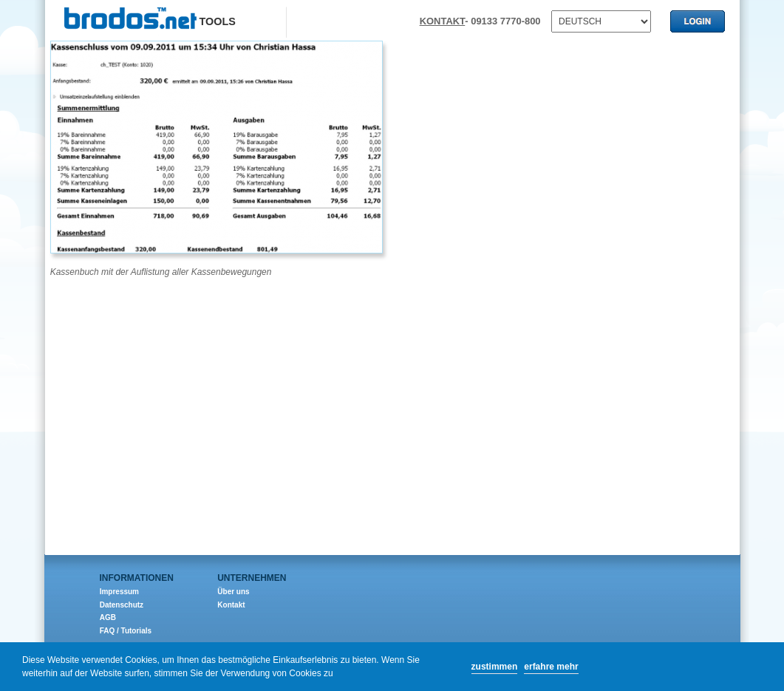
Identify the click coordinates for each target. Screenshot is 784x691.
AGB (108, 617)
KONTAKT (443, 21)
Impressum (119, 592)
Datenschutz (122, 605)
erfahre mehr (551, 667)
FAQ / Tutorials (126, 631)
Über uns (233, 592)
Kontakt (231, 605)
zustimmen (495, 667)
